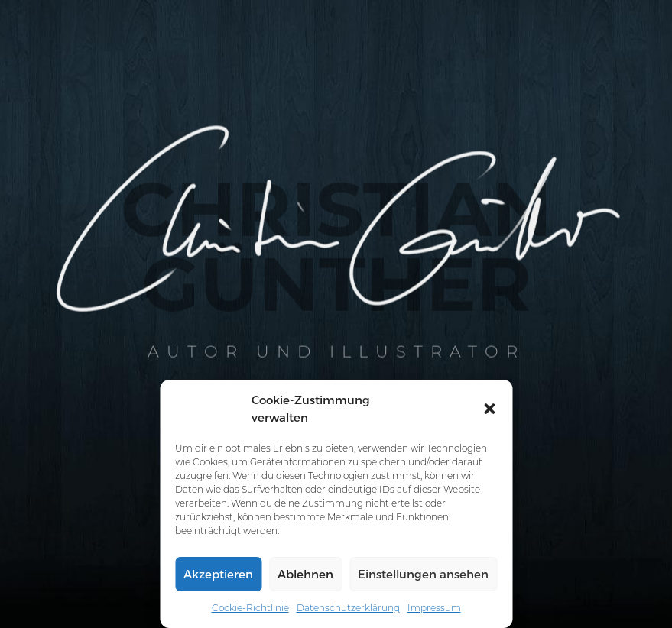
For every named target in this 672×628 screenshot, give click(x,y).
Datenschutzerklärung (348, 608)
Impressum (434, 608)
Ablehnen (305, 574)
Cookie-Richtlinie (250, 608)
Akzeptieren (218, 574)
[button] (489, 409)
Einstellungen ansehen (423, 574)
